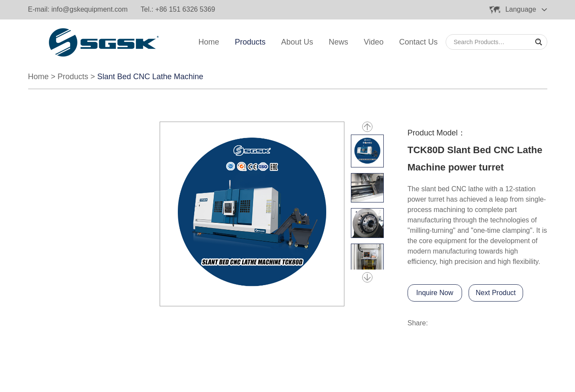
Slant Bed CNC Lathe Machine (150, 77)
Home (209, 42)
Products (250, 42)
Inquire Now (435, 293)
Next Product (496, 293)
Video (374, 42)
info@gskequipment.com (90, 9)
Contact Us (418, 42)
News (339, 42)
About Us (297, 42)
